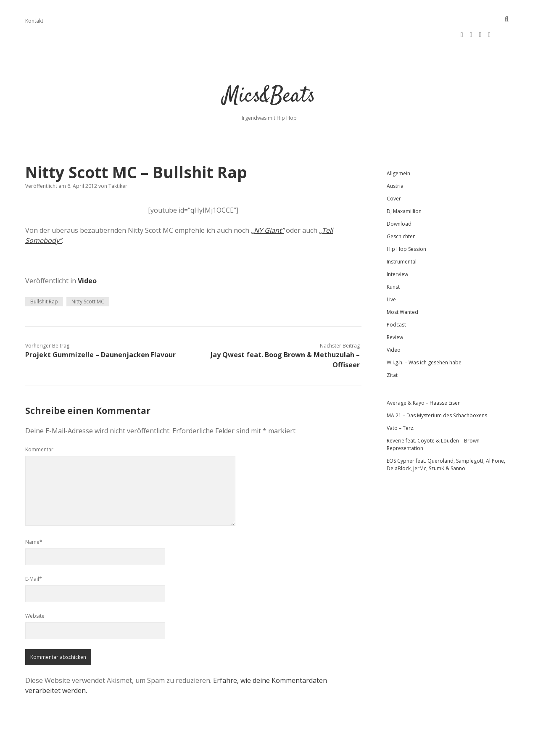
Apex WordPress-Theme (242, 747)
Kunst (393, 262)
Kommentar (39, 424)
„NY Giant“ (268, 205)
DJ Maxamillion (404, 186)
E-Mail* (34, 554)
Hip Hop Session (406, 224)
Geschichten (401, 211)
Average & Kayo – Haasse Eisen (424, 378)
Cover (394, 173)
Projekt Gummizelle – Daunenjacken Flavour (100, 329)
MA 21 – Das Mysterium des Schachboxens (437, 390)
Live (391, 274)
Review (395, 312)
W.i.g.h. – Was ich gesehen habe (424, 337)
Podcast (396, 299)
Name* (34, 517)
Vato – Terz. (401, 403)
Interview (397, 249)
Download (399, 199)
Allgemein (398, 148)
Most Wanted (402, 287)
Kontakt (34, 21)
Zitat (392, 350)
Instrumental (402, 236)
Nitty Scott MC (88, 276)
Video (87, 256)
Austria (395, 161)
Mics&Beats (269, 71)
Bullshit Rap (44, 276)
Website (35, 591)
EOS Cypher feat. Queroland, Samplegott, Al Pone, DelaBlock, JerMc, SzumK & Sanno (446, 439)
